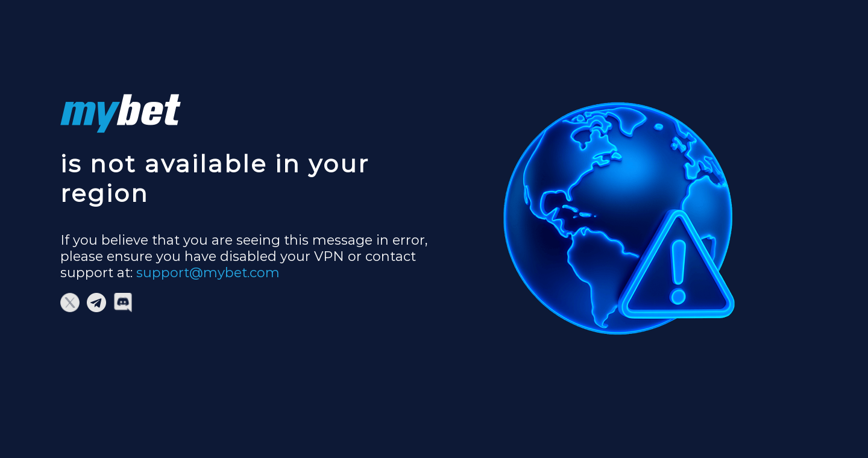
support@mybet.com (208, 273)
